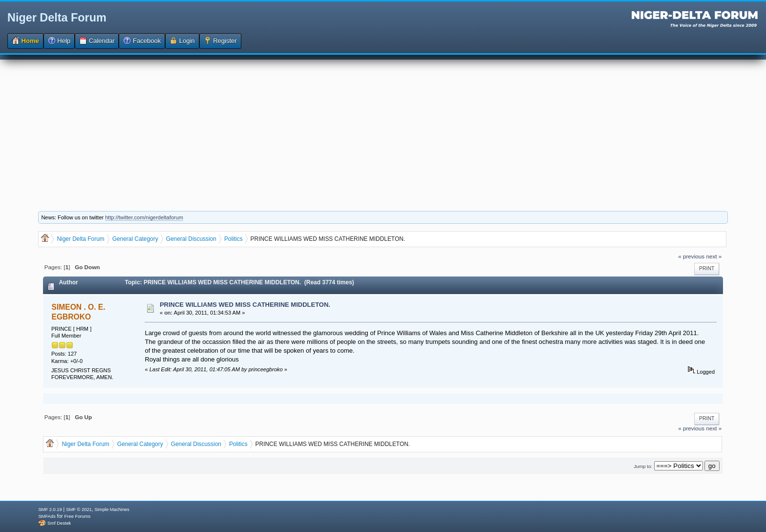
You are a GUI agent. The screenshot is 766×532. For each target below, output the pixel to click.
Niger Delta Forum (57, 18)
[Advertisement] (383, 128)
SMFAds (47, 516)
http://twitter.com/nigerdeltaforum (144, 217)
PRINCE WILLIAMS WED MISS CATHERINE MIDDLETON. (245, 305)
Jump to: (643, 466)
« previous (691, 256)
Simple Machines (112, 510)
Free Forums (77, 516)
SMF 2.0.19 (50, 510)
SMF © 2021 (79, 510)
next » (714, 256)
